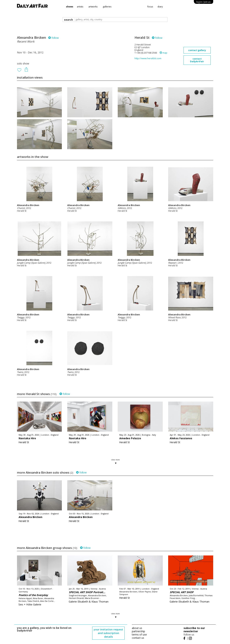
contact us (138, 638)
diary (160, 7)
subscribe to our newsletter (194, 630)
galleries (107, 7)
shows (70, 7)
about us (137, 628)
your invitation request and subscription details (108, 633)
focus (150, 7)
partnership (138, 631)
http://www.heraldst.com (148, 58)
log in (203, 2)
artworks (93, 7)
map (163, 53)
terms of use (139, 634)
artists (80, 7)
